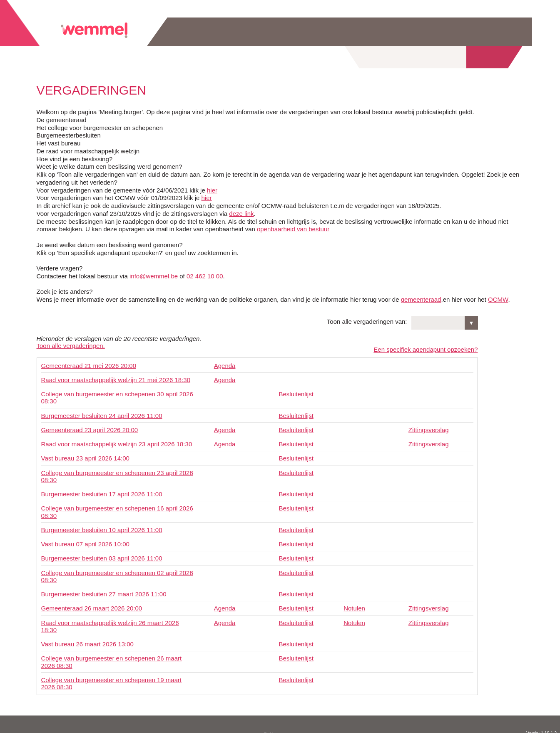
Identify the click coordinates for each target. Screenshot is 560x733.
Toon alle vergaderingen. (71, 346)
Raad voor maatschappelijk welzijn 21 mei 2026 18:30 (116, 376)
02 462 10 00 (205, 276)
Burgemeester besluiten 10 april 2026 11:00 (102, 526)
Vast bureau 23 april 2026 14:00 (85, 454)
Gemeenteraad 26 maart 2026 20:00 (92, 604)
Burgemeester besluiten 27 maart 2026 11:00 (104, 590)
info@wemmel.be (154, 276)
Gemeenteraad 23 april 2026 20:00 (90, 426)
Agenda (225, 361)
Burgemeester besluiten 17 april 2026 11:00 (102, 490)
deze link (241, 214)
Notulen (354, 604)
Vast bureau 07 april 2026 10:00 (85, 540)
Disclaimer (271, 730)
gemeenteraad (421, 299)
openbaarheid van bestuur (293, 229)
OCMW (498, 299)
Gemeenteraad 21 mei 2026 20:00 (89, 361)
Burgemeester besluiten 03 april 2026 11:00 (102, 554)
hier (212, 190)
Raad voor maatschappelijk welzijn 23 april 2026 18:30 (117, 440)
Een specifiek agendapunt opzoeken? (426, 346)
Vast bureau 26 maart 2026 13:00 (87, 640)
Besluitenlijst (296, 390)
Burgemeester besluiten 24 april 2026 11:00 (102, 412)
